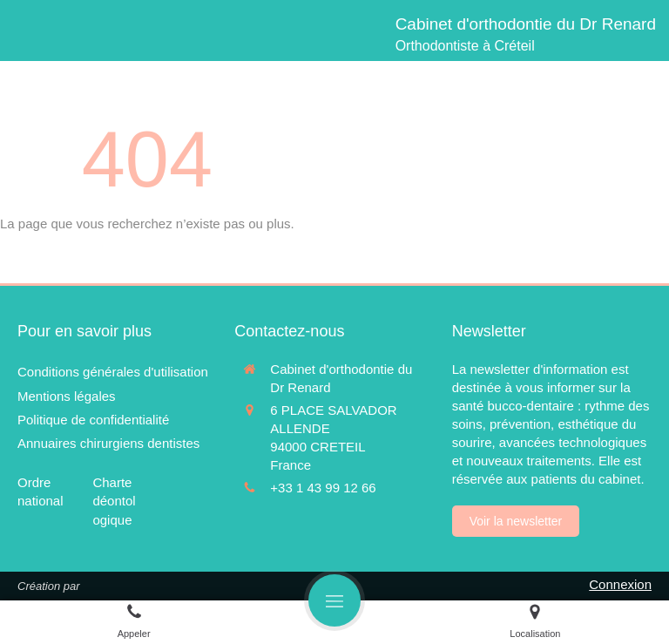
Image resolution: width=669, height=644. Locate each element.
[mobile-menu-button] (334, 600)
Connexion (620, 584)
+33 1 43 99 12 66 (323, 488)
